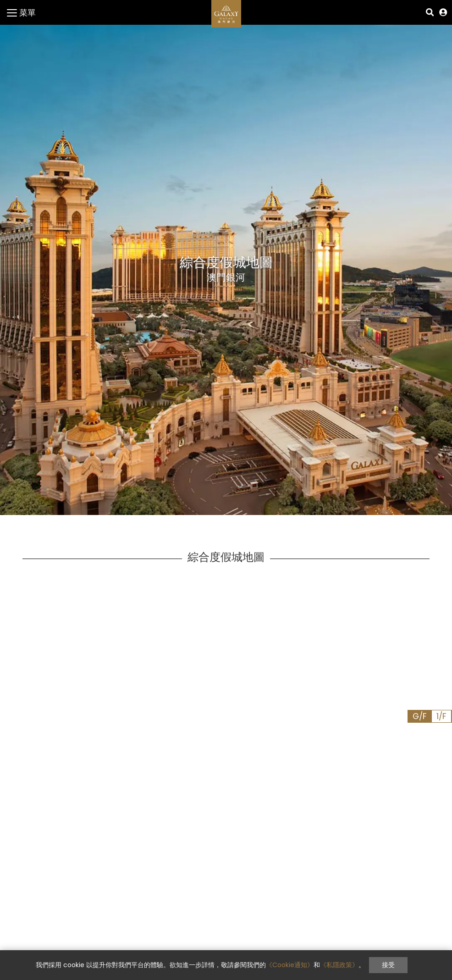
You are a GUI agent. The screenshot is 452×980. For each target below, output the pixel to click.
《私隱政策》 (339, 965)
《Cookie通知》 (290, 965)
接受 (388, 965)
